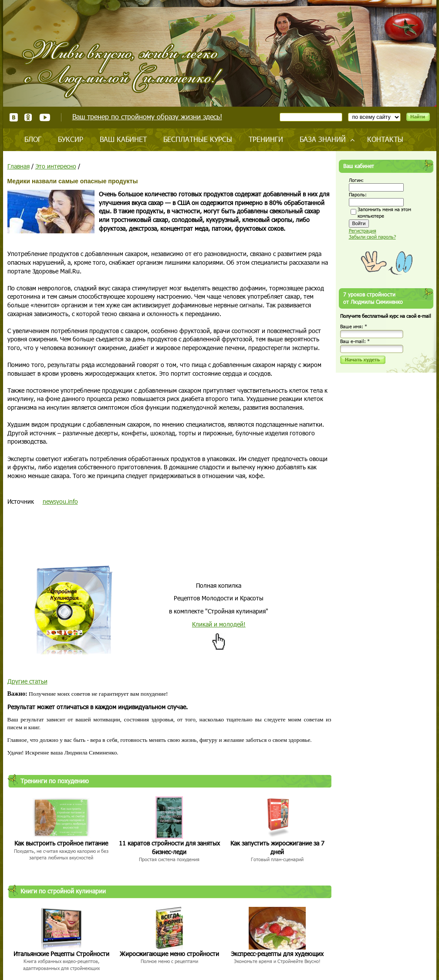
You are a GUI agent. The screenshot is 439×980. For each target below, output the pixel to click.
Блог (33, 139)
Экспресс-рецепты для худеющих (277, 954)
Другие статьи (27, 681)
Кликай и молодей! (219, 624)
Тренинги (266, 139)
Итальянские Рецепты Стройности (61, 954)
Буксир (71, 139)
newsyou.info (60, 501)
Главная (19, 166)
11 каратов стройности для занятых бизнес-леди (169, 847)
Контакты (385, 139)
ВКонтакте (14, 117)
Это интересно (56, 166)
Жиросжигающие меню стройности (169, 954)
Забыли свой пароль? (372, 237)
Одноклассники (29, 117)
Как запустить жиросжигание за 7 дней (277, 847)
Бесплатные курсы (198, 139)
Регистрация (363, 231)
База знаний (323, 139)
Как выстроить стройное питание (61, 843)
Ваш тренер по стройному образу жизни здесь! (147, 116)
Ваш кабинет (123, 139)
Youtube (45, 117)
